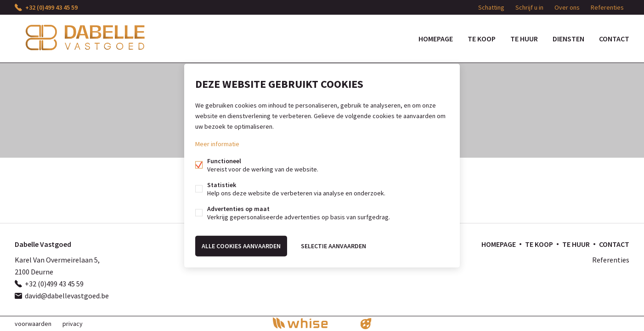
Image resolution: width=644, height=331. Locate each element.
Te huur (524, 39)
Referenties (607, 7)
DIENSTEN (568, 39)
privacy (73, 324)
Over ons (567, 7)
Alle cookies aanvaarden (241, 246)
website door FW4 (366, 324)
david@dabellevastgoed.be (67, 296)
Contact (614, 39)
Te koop (482, 39)
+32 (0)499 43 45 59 (51, 7)
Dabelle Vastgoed (43, 244)
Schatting (491, 7)
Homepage (436, 39)
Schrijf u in (529, 7)
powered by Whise (311, 323)
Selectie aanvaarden (333, 246)
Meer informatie (217, 144)
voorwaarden (33, 324)
